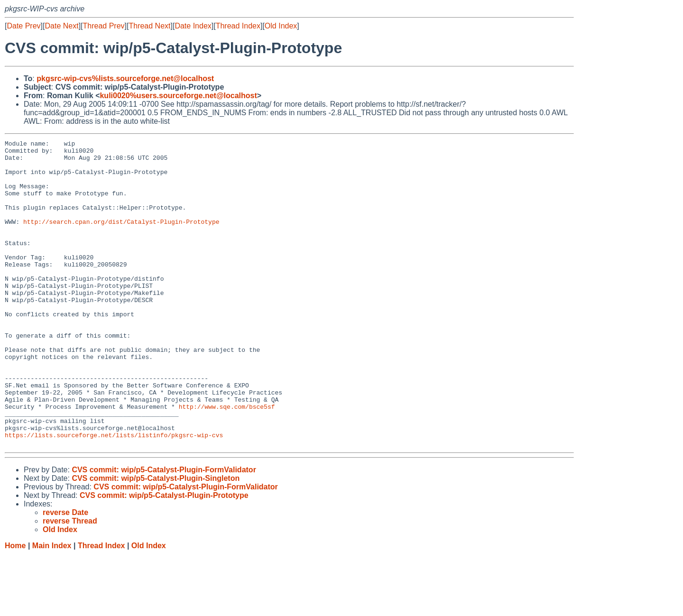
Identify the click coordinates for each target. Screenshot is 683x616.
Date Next (61, 26)
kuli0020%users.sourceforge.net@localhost (178, 96)
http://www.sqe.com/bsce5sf (227, 460)
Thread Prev (104, 26)
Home (15, 607)
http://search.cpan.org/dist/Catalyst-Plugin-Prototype (121, 239)
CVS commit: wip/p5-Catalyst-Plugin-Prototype (164, 556)
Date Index (193, 26)
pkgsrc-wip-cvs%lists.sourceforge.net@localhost (125, 78)
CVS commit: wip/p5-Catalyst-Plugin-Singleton (156, 539)
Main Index (52, 607)
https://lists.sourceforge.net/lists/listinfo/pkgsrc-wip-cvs (114, 495)
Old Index (281, 26)
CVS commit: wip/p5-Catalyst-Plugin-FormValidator (164, 531)
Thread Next (149, 26)
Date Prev (23, 26)
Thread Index (238, 26)
